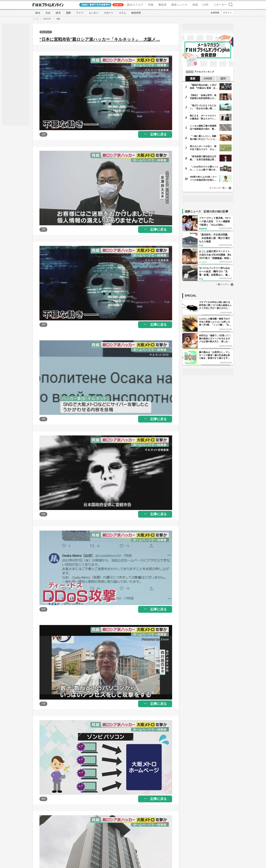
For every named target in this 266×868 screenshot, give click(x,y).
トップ (35, 19)
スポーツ (109, 13)
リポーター (220, 5)
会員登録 (215, 13)
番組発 (162, 5)
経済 (58, 13)
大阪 (58, 19)
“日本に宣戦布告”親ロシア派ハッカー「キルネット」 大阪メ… (100, 39)
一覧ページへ (222, 284)
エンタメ (94, 13)
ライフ (80, 13)
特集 (151, 5)
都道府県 (136, 13)
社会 (48, 13)
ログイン (227, 13)
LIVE (206, 5)
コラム (122, 13)
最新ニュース (179, 5)
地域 (195, 5)
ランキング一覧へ (218, 188)
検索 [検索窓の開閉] (231, 5)
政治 (38, 13)
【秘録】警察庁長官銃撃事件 (95, 5)
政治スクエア (135, 5)
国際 (68, 13)
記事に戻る (159, 134)
